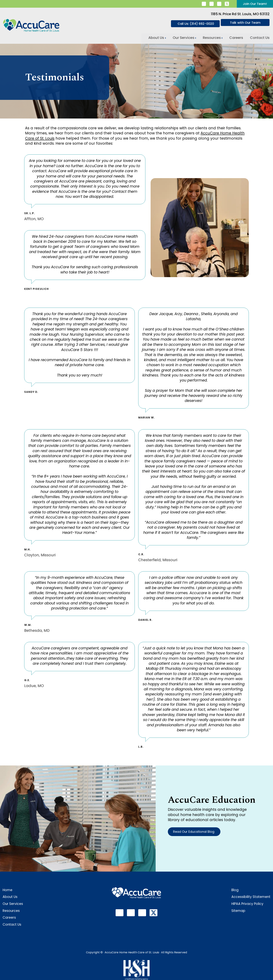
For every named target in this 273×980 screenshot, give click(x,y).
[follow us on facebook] (212, 4)
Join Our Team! (255, 4)
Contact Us (260, 37)
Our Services (184, 37)
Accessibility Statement (251, 897)
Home (7, 890)
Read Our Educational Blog (194, 832)
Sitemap (238, 911)
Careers (236, 37)
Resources (212, 37)
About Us (156, 37)
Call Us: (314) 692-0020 (196, 24)
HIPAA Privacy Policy (247, 904)
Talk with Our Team (245, 23)
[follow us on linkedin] (204, 4)
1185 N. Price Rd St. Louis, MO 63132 (240, 14)
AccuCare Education (212, 800)
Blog (235, 890)
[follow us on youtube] (219, 4)
